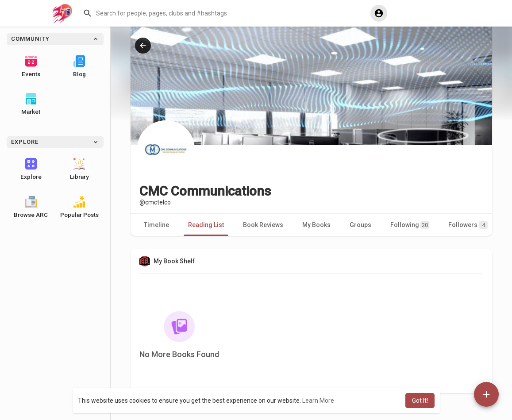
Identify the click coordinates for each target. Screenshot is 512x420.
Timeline (156, 225)
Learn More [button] (318, 401)
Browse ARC (31, 207)
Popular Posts (79, 207)
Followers (468, 225)
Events (31, 66)
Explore (31, 169)
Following (410, 225)
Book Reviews (263, 225)
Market (31, 104)
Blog (79, 66)
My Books (316, 225)
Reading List (206, 225)
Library (79, 169)
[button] (223, 13)
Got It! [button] (420, 401)
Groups (360, 225)
